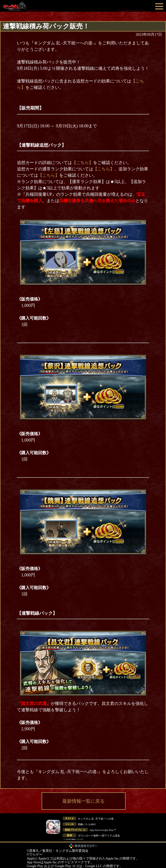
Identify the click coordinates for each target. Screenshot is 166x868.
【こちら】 (83, 163)
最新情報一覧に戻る (83, 801)
